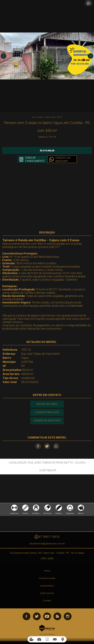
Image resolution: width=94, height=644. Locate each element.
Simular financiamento (35, 159)
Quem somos (47, 593)
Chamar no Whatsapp (47, 421)
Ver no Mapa (77, 553)
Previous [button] (4, 56)
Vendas (40, 117)
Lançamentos (47, 586)
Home (47, 571)
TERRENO (53, 117)
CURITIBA (47, 117)
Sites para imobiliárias (47, 634)
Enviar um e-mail (47, 404)
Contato (47, 601)
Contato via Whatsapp (63, 159)
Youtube (47, 616)
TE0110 (60, 117)
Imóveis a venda (47, 578)
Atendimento (89, 3)
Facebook (38, 446)
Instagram (68, 616)
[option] (47, 56)
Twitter (47, 446)
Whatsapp (56, 446)
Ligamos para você (47, 412)
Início (34, 117)
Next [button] (90, 56)
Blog (57, 616)
